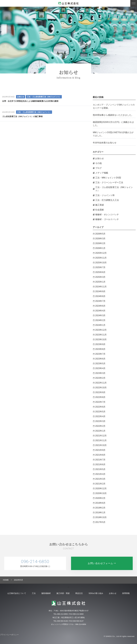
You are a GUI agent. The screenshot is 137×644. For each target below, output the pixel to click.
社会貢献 (100, 210)
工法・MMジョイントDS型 (108, 178)
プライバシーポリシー (9, 635)
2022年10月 (101, 388)
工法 (32, 593)
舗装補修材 (45, 593)
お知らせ (21, 97)
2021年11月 (101, 440)
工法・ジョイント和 (105, 195)
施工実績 (100, 205)
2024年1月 (100, 325)
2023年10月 (101, 339)
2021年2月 (100, 484)
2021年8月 (100, 455)
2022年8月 (100, 397)
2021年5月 (100, 469)
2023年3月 (100, 373)
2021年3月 (100, 479)
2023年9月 (100, 344)
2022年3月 (100, 421)
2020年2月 (100, 498)
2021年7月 (100, 460)
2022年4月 (100, 416)
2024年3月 (100, 315)
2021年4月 (100, 474)
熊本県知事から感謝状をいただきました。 (113, 115)
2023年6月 (100, 359)
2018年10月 (101, 517)
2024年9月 (100, 291)
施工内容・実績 (63, 593)
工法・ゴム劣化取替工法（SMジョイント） (44, 97)
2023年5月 (100, 364)
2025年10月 (101, 263)
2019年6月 (100, 503)
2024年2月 (100, 320)
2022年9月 (100, 392)
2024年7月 (100, 301)
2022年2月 (100, 426)
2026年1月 (100, 248)
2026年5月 (100, 234)
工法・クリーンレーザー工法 (109, 182)
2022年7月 (100, 402)
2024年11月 (101, 287)
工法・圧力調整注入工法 (107, 200)
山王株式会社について (14, 593)
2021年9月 (100, 450)
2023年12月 (101, 330)
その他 (98, 163)
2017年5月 (100, 522)
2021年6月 (100, 464)
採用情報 (128, 593)
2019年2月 (100, 508)
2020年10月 (101, 493)
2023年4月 (100, 368)
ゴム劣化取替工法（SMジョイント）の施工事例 (22, 116)
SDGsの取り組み (97, 593)
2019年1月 (100, 513)
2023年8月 (100, 349)
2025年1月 (100, 282)
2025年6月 (100, 272)
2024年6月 (100, 306)
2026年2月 (100, 243)
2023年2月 (100, 378)
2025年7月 (100, 267)
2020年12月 (101, 489)
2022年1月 (100, 431)
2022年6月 (100, 407)
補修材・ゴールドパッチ (107, 219)
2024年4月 (100, 311)
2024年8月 (100, 296)
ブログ (98, 168)
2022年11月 (101, 383)
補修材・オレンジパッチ (107, 215)
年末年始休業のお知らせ (105, 143)
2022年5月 (100, 412)
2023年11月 (101, 335)
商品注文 (79, 593)
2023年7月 (100, 354)
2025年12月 (101, 253)
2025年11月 (101, 258)
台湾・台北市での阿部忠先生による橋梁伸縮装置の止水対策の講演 (30, 101)
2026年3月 (100, 239)
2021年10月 (101, 445)
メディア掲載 (102, 173)
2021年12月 (101, 436)
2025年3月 (100, 277)
